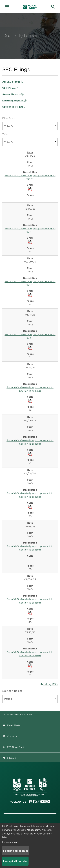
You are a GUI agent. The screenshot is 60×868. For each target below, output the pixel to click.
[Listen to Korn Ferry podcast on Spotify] (49, 802)
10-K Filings (9, 88)
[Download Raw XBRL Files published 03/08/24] (30, 507)
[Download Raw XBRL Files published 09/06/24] (30, 454)
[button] (8, 6)
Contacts (10, 736)
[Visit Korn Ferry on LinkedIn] (31, 802)
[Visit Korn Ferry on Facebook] (34, 802)
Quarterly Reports (13, 101)
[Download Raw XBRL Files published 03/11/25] (30, 348)
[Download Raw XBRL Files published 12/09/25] (30, 242)
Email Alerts (12, 725)
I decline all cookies (16, 851)
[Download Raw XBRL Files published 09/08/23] (30, 612)
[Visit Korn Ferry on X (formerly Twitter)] (36, 802)
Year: (5, 134)
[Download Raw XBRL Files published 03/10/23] (30, 665)
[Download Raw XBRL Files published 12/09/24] (30, 401)
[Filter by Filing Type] (30, 126)
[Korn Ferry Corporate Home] (30, 7)
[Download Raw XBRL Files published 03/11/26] (30, 189)
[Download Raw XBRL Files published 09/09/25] (30, 295)
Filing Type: (9, 118)
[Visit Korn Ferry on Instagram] (39, 802)
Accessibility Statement (18, 714)
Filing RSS (49, 684)
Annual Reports (11, 94)
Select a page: (12, 691)
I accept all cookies (15, 861)
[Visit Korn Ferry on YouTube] (42, 802)
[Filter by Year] (30, 142)
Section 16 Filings (13, 107)
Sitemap (10, 758)
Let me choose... (11, 842)
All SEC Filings (11, 82)
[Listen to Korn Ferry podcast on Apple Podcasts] (46, 802)
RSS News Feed (13, 747)
